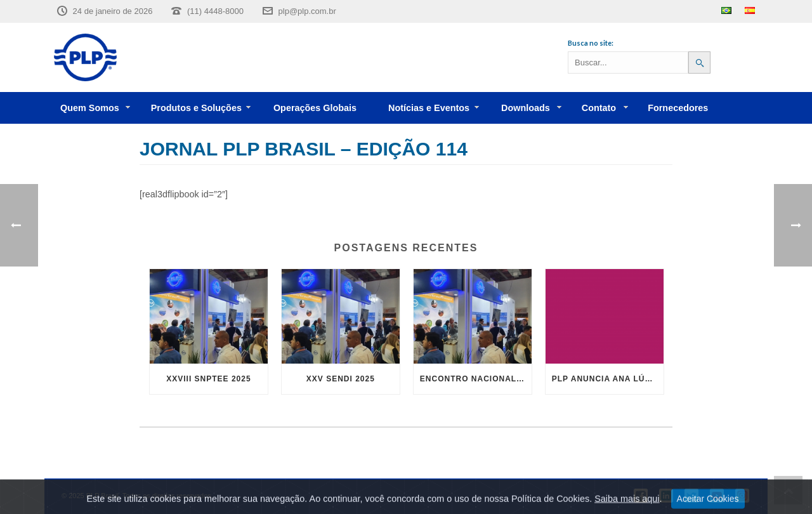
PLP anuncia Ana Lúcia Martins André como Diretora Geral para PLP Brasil (608, 379)
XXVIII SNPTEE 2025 (208, 379)
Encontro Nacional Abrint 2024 (476, 379)
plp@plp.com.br (307, 11)
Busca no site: (591, 43)
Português (726, 10)
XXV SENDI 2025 (341, 379)
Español (750, 10)
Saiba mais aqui (627, 506)
